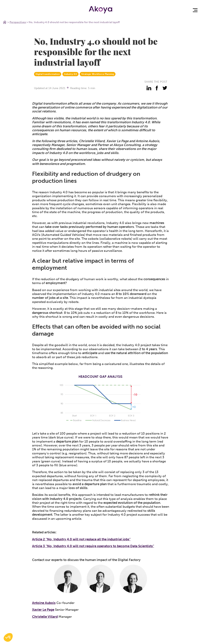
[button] (8, 637)
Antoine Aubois (44, 603)
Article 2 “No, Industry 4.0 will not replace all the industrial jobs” (81, 539)
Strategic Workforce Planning (98, 74)
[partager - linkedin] (149, 88)
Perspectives (18, 22)
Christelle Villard (45, 617)
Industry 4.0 (70, 74)
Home (5, 22)
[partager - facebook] (157, 88)
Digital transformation (48, 74)
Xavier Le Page (43, 610)
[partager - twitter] (165, 88)
